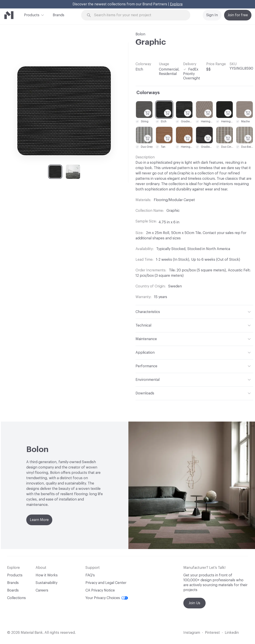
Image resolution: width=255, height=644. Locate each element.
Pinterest (212, 633)
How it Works (47, 575)
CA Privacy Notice (100, 590)
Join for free (238, 15)
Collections (16, 598)
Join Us (194, 603)
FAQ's (90, 575)
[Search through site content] (138, 15)
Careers (42, 590)
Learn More (39, 520)
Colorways (148, 93)
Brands (59, 15)
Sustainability (47, 583)
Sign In (212, 15)
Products (32, 15)
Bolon (140, 34)
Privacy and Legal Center (106, 583)
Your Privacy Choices (107, 598)
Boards (13, 590)
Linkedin (232, 633)
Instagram (192, 633)
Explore (176, 4)
